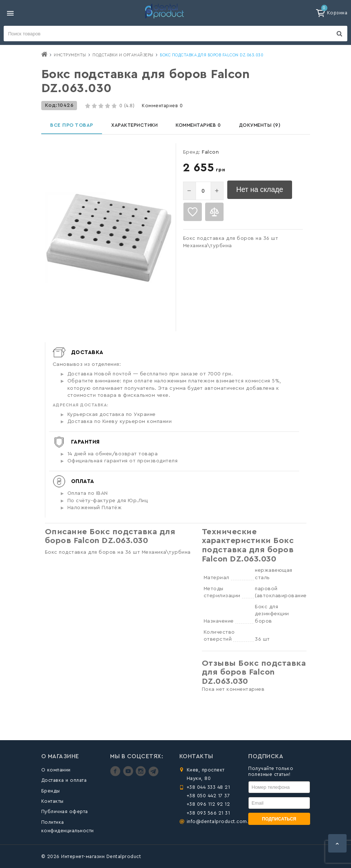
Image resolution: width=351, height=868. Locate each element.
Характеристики (136, 127)
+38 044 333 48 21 (208, 787)
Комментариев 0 (162, 106)
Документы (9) (265, 127)
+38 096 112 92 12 (208, 804)
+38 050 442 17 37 (208, 796)
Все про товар (73, 127)
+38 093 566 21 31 (208, 813)
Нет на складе (263, 194)
